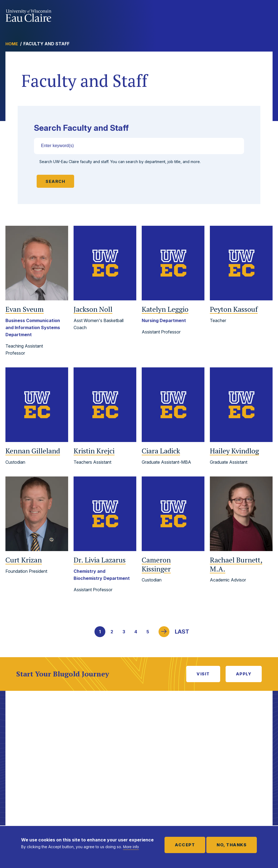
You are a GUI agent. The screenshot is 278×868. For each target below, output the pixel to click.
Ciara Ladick (161, 451)
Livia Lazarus (100, 560)
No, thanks (232, 845)
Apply (244, 674)
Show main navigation (267, 15)
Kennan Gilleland (33, 451)
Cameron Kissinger (156, 564)
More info (131, 847)
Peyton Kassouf (234, 309)
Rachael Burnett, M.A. (236, 564)
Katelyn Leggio (165, 309)
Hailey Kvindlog (234, 451)
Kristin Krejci (94, 451)
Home (12, 44)
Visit (203, 674)
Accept (185, 845)
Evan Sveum (25, 309)
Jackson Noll (93, 309)
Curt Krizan (24, 560)
